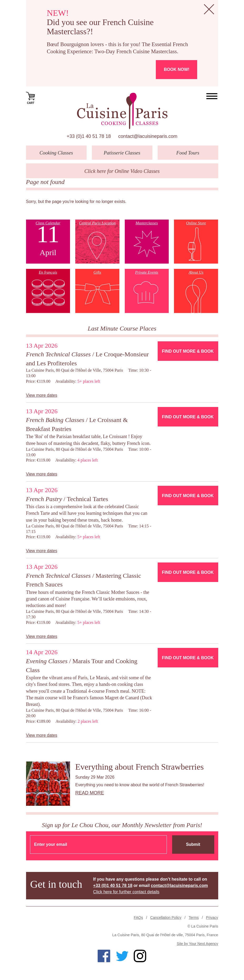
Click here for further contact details (126, 892)
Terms (194, 918)
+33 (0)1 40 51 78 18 (89, 136)
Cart (31, 98)
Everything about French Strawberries (140, 767)
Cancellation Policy (166, 918)
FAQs (138, 918)
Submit (193, 844)
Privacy (212, 918)
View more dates (42, 395)
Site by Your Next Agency (197, 944)
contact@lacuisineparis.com (148, 136)
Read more (90, 793)
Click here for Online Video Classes (122, 171)
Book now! (176, 69)
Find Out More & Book (188, 351)
